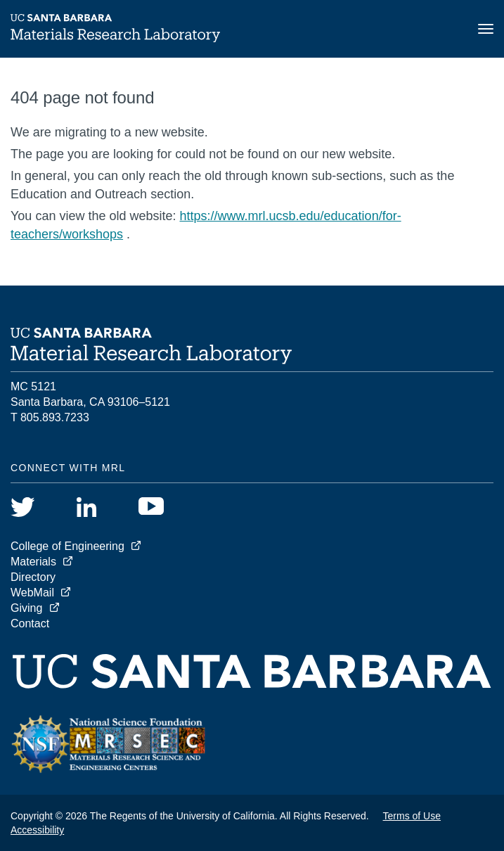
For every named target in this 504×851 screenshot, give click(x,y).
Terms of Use (412, 816)
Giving (26, 608)
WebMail (32, 593)
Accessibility (37, 830)
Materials (33, 562)
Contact (30, 623)
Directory (33, 577)
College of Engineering (67, 546)
